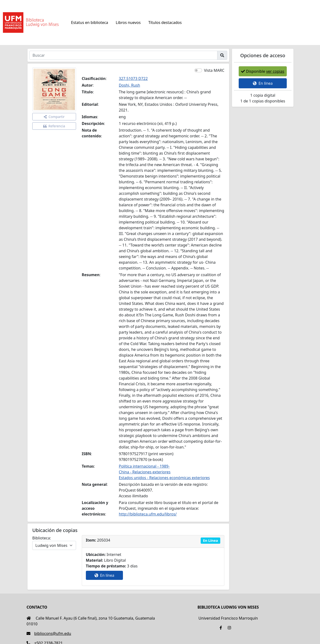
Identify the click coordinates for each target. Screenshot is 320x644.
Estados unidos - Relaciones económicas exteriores (164, 478)
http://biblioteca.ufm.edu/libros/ (148, 514)
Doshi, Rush (130, 85)
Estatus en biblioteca (90, 22)
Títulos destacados (165, 22)
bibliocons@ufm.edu (49, 633)
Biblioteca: (42, 538)
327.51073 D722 (133, 78)
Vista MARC (214, 70)
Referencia (54, 126)
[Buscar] (123, 55)
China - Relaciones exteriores (145, 472)
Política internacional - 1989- (144, 466)
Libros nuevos (128, 22)
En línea (104, 575)
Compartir (54, 117)
